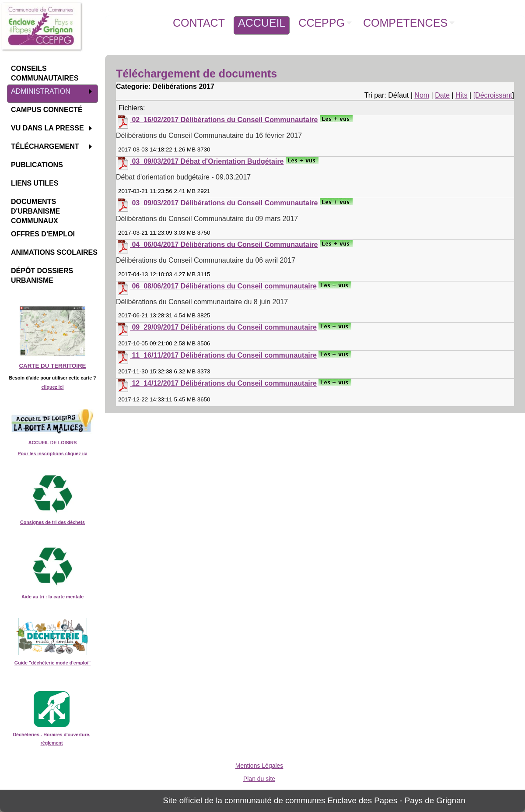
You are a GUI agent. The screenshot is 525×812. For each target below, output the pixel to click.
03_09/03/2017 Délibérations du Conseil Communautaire (225, 203)
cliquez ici (53, 387)
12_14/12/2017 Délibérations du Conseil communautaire (224, 383)
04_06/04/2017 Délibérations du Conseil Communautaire (225, 244)
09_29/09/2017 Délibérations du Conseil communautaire (224, 327)
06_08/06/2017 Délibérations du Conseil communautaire (224, 286)
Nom (422, 95)
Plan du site (259, 779)
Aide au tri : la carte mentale (52, 597)
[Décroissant (493, 95)
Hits (462, 95)
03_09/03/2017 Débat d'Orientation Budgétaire (208, 161)
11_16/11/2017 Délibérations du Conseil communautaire (224, 355)
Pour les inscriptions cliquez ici (52, 453)
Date (442, 95)
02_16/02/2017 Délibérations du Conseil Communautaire (225, 120)
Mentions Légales (259, 766)
